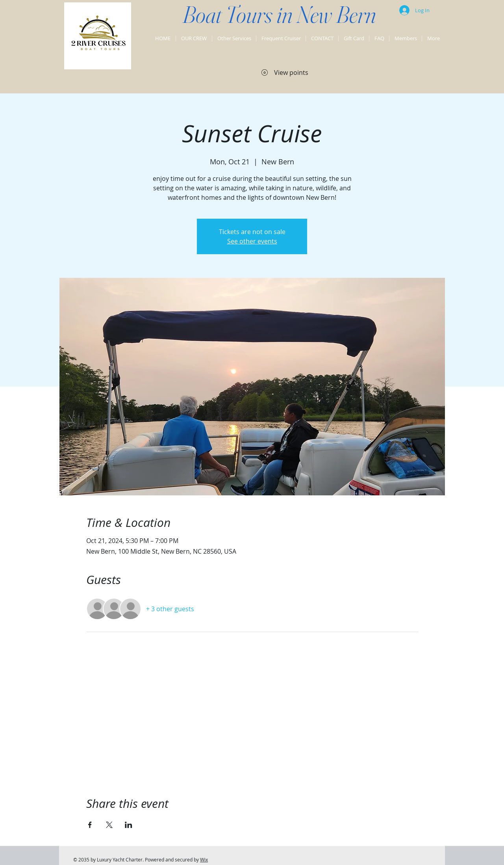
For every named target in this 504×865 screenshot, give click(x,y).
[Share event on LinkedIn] (129, 825)
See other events (252, 241)
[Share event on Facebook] (90, 825)
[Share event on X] (109, 825)
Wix (204, 859)
